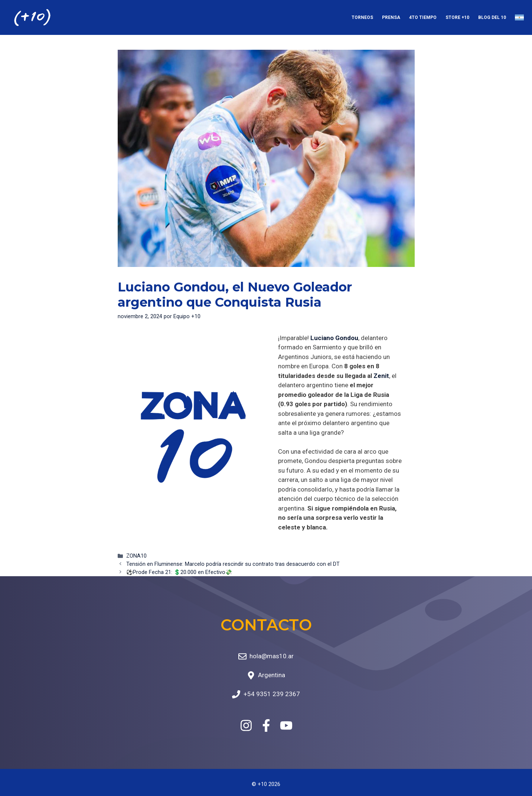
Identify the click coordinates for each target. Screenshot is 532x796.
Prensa (391, 17)
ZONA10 (136, 556)
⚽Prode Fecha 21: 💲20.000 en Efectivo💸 (179, 572)
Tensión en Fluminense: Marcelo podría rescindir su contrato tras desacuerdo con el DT (233, 564)
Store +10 (457, 17)
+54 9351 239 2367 (272, 694)
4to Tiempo (423, 17)
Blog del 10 (492, 17)
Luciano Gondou (334, 338)
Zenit (381, 376)
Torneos (362, 17)
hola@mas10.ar (272, 656)
